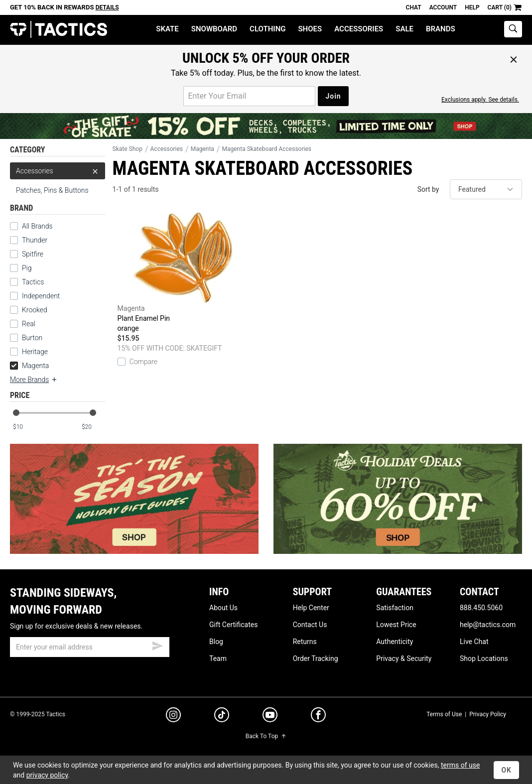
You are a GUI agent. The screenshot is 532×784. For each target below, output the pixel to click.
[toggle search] (513, 29)
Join (333, 96)
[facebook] (318, 717)
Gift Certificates (233, 625)
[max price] (93, 427)
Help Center (311, 608)
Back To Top (266, 736)
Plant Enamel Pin (183, 273)
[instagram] (173, 716)
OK (506, 770)
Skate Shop (128, 149)
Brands (441, 29)
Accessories (359, 29)
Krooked (35, 310)
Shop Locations (484, 658)
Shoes (310, 29)
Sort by (428, 189)
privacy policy (47, 775)
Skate (167, 29)
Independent (41, 296)
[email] (90, 647)
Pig (27, 268)
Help (472, 7)
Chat (414, 7)
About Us (223, 608)
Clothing (267, 29)
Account (443, 7)
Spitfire (33, 254)
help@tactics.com (488, 625)
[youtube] (270, 717)
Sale (404, 29)
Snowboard (214, 29)
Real (29, 324)
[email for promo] (249, 96)
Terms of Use (444, 714)
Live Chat (474, 642)
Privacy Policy (488, 714)
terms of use (460, 765)
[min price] (24, 427)
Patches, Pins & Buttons (52, 190)
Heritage (35, 352)
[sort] (486, 189)
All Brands (37, 226)
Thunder (35, 240)
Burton (32, 338)
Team (218, 658)
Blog (216, 642)
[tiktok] (222, 716)
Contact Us (310, 625)
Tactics (59, 30)
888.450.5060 (481, 608)
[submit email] (157, 645)
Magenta (29, 366)
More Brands (34, 380)
